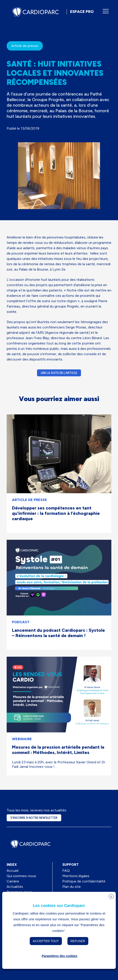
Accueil (13, 871)
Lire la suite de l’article (59, 373)
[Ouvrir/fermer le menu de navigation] (106, 11)
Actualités (15, 887)
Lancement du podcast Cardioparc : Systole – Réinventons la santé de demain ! (58, 633)
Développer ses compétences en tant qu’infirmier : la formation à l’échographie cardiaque (56, 513)
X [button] (111, 897)
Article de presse (25, 46)
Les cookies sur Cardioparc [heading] (59, 906)
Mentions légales (76, 876)
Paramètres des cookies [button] (59, 956)
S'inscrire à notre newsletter (34, 818)
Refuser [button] (78, 941)
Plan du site (72, 887)
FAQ (66, 871)
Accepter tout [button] (46, 941)
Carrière (13, 881)
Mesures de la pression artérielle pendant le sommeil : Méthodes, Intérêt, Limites (58, 750)
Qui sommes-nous (21, 876)
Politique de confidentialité (84, 881)
